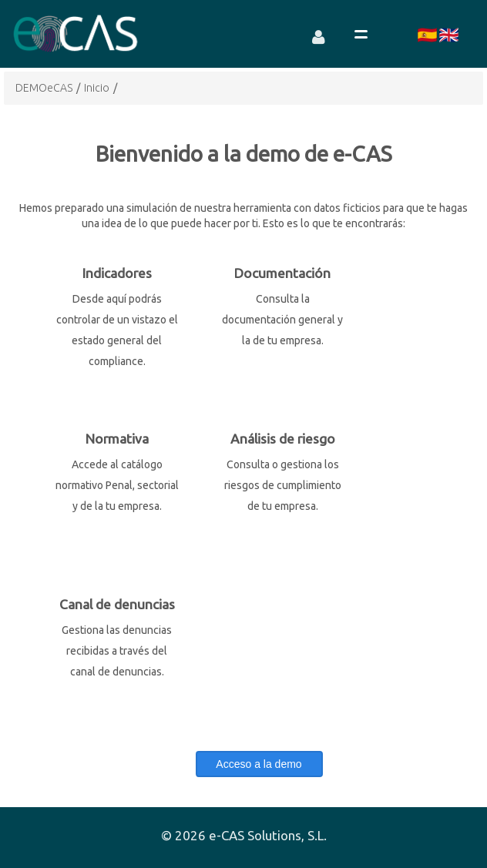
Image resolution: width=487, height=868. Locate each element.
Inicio (97, 88)
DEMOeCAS (44, 88)
